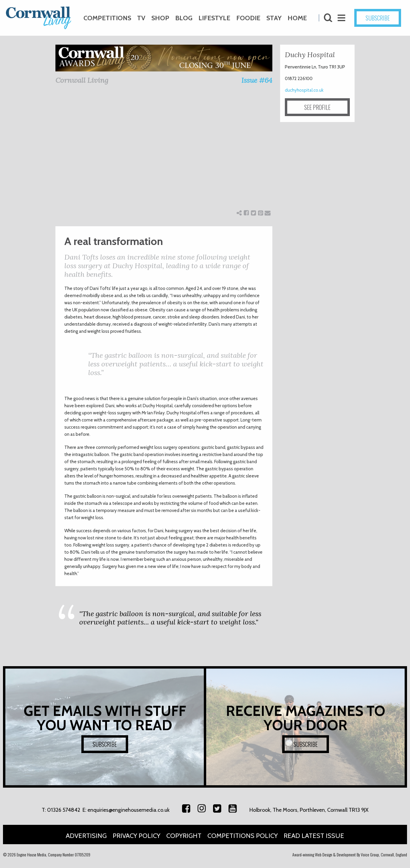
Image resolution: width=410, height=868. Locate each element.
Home (297, 18)
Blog (184, 18)
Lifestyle (214, 18)
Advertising (86, 836)
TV (141, 18)
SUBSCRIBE (378, 18)
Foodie (248, 18)
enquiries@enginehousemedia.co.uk (129, 810)
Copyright (184, 836)
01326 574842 (64, 810)
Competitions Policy (243, 836)
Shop (160, 18)
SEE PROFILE (317, 107)
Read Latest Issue (314, 836)
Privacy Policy (136, 836)
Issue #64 (257, 80)
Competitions (107, 18)
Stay (274, 18)
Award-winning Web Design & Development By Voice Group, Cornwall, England (350, 854)
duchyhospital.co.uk (304, 90)
